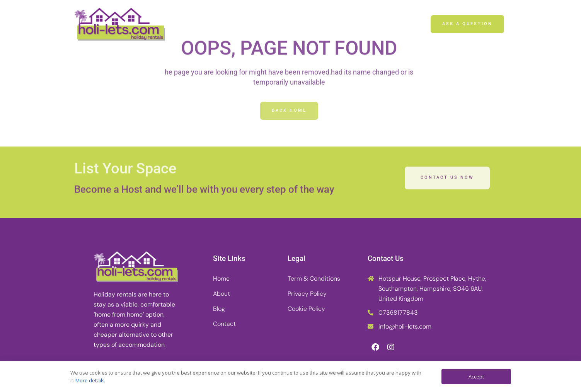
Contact (347, 24)
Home (229, 24)
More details (90, 380)
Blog (307, 24)
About (269, 24)
